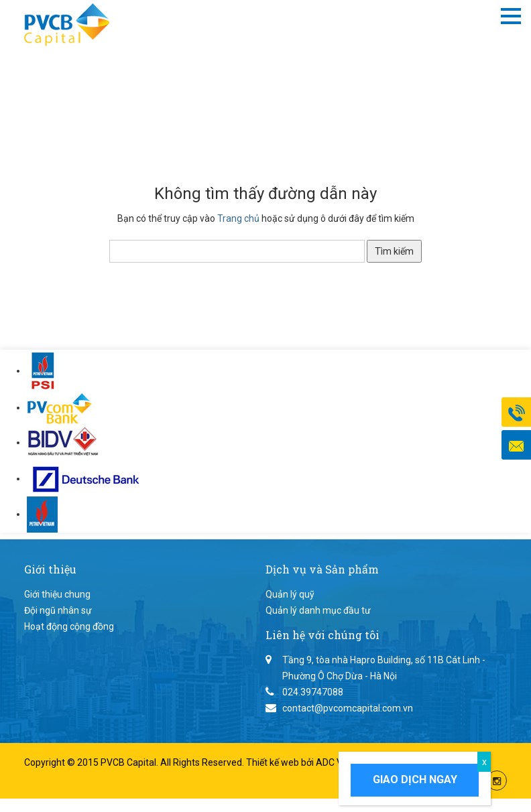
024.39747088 (313, 692)
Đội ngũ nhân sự (58, 610)
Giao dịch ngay (415, 780)
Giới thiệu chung (57, 594)
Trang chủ (238, 218)
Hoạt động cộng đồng (69, 626)
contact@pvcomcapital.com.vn (348, 708)
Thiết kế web (274, 762)
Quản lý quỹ (290, 594)
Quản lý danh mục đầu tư (318, 610)
